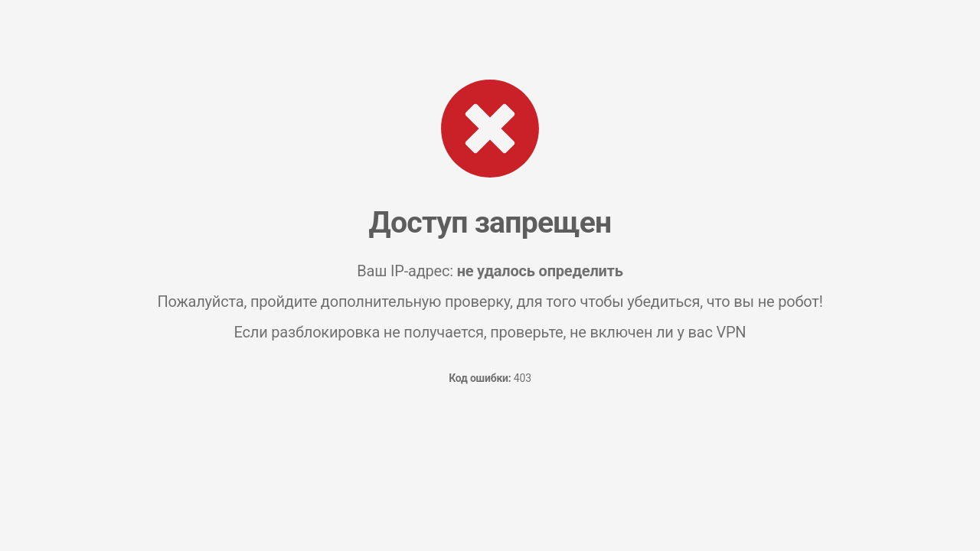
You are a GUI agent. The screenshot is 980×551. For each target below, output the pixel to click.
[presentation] (490, 454)
